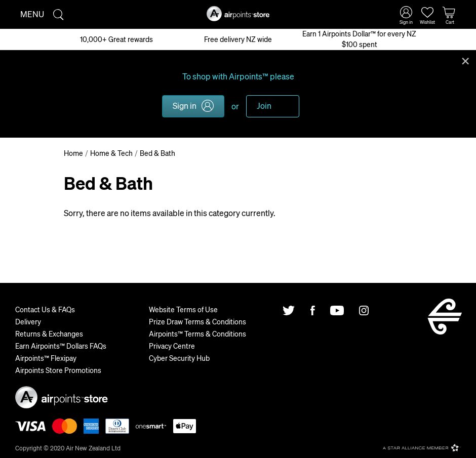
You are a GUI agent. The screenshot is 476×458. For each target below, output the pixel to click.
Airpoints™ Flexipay (46, 358)
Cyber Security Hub (179, 358)
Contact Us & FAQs (45, 309)
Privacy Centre (172, 346)
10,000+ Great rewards (116, 39)
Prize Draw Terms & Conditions (197, 321)
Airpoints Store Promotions (58, 370)
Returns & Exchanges (49, 334)
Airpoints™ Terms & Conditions (197, 334)
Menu (32, 14)
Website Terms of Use (183, 309)
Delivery (28, 321)
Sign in (185, 106)
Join (264, 106)
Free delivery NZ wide (238, 39)
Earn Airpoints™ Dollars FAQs (61, 346)
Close (465, 60)
